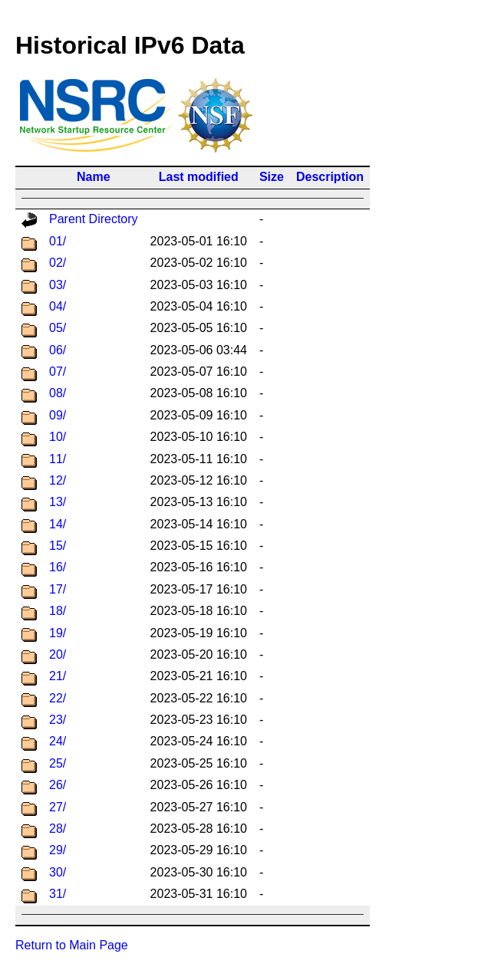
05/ (58, 328)
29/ (58, 850)
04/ (58, 306)
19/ (58, 633)
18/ (58, 611)
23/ (58, 720)
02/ (58, 263)
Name (94, 177)
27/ (58, 807)
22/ (58, 698)
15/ (58, 546)
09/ (58, 415)
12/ (58, 480)
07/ (58, 372)
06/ (58, 350)
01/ (58, 241)
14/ (58, 524)
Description (330, 177)
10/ (58, 437)
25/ (58, 763)
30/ (58, 872)
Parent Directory (94, 219)
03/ (58, 285)
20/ (58, 654)
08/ (58, 393)
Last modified (199, 177)
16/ (58, 567)
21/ (58, 676)
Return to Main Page (72, 945)
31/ (58, 894)
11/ (58, 459)
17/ (58, 589)
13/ (58, 502)
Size (272, 177)
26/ (58, 785)
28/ (58, 829)
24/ (58, 741)
